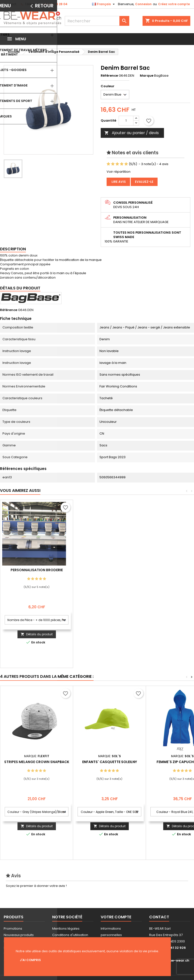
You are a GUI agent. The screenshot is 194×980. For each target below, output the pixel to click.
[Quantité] (126, 121)
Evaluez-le (144, 182)
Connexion (143, 4)
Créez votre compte (174, 4)
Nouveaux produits (19, 935)
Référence (109, 76)
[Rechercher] (97, 21)
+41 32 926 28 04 (55, 4)
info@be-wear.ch (174, 960)
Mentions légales (66, 929)
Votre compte (116, 917)
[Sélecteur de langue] (104, 4)
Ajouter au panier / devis (132, 133)
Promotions (13, 929)
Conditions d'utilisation (70, 935)
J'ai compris (30, 960)
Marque (147, 76)
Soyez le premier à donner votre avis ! (36, 886)
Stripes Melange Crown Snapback (37, 762)
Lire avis (118, 182)
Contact (10, 4)
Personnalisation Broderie (110, 570)
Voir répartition (119, 172)
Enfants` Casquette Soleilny (110, 762)
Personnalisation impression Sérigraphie (37, 572)
